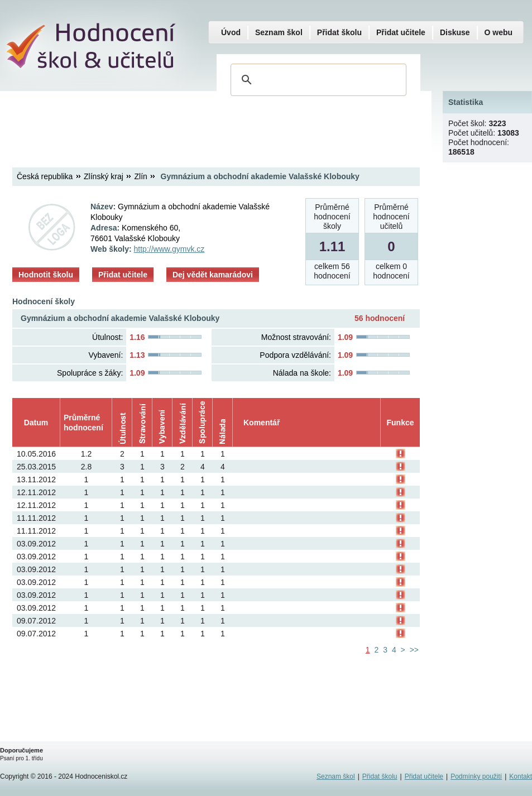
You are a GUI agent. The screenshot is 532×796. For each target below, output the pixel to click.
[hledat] (317, 80)
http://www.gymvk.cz (169, 249)
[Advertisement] (215, 120)
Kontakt (521, 776)
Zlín (141, 176)
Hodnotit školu (46, 275)
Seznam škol (279, 32)
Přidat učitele (123, 275)
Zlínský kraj (104, 176)
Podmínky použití (476, 776)
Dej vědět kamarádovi (213, 275)
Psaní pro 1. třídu (21, 758)
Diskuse (455, 32)
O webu (499, 32)
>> (414, 650)
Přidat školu (339, 32)
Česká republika (45, 176)
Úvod (231, 32)
